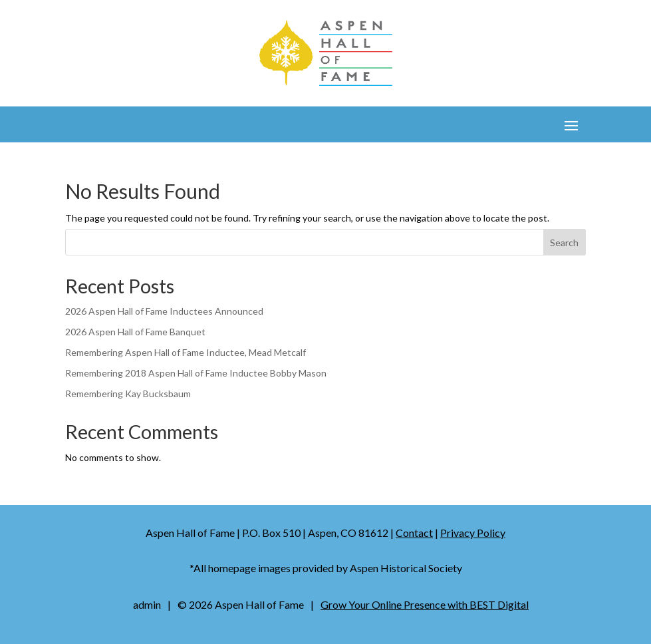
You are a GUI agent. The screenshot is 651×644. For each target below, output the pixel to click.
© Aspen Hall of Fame (241, 604)
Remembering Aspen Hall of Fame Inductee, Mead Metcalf (186, 352)
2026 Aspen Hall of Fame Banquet (135, 332)
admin (147, 604)
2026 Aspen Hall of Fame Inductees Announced (164, 311)
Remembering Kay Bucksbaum (128, 394)
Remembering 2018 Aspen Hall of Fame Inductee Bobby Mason (196, 373)
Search (564, 242)
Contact (414, 533)
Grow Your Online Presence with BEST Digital (425, 604)
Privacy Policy (473, 533)
